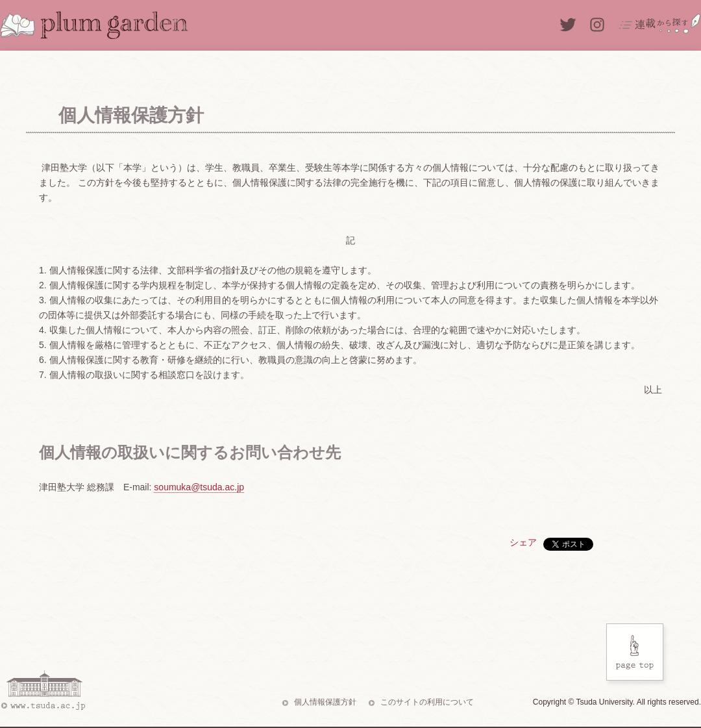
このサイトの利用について (427, 702)
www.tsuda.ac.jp (43, 690)
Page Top (637, 655)
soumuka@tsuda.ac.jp (199, 487)
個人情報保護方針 (325, 702)
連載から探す (660, 23)
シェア (523, 542)
